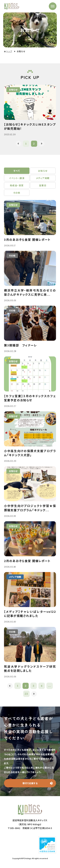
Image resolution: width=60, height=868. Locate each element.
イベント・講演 (17, 178)
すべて (17, 171)
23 (26, 694)
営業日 (43, 185)
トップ (9, 51)
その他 (17, 193)
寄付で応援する (30, 783)
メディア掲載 (43, 178)
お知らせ (43, 171)
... (50, 686)
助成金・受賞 (17, 185)
